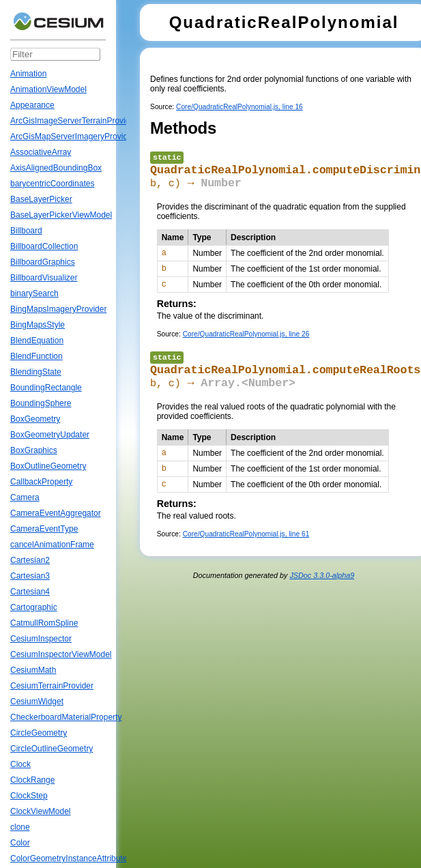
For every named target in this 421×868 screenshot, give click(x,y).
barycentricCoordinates (52, 184)
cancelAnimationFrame (52, 545)
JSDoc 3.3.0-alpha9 (322, 603)
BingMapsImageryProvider (58, 309)
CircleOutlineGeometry (52, 749)
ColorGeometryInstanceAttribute (69, 858)
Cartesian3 (30, 576)
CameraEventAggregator (56, 513)
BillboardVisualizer (44, 278)
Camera (25, 497)
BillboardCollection (44, 246)
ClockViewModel (40, 811)
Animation (28, 74)
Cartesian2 (30, 560)
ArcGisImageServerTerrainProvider (74, 121)
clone (20, 827)
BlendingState (36, 372)
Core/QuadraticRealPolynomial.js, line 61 (246, 561)
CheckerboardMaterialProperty (66, 717)
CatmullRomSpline (44, 623)
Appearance (32, 105)
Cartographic (34, 607)
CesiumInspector (41, 639)
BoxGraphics (34, 450)
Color (20, 843)
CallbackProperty (41, 482)
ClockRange (32, 780)
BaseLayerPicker (41, 199)
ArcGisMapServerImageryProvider (73, 136)
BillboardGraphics (43, 262)
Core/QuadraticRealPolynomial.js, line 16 (239, 107)
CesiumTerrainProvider (52, 686)
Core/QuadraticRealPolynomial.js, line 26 (246, 348)
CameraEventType (44, 529)
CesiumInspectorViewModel (61, 654)
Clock (20, 764)
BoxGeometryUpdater (50, 435)
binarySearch (34, 293)
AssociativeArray (41, 152)
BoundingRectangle (46, 388)
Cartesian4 (30, 592)
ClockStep (29, 796)
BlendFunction (37, 356)
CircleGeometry (39, 733)
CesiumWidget (37, 701)
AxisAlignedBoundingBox (56, 168)
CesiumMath (33, 670)
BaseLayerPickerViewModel (61, 215)
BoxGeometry (35, 419)
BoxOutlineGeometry (48, 466)
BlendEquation (37, 341)
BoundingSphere (41, 403)
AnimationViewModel (48, 89)
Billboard (26, 231)
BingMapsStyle (38, 325)
